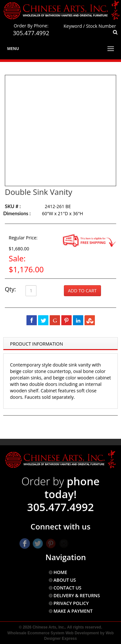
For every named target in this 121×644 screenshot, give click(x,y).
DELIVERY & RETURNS (77, 595)
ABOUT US (65, 580)
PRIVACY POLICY (71, 603)
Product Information (36, 344)
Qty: (10, 289)
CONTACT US (68, 588)
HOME (60, 572)
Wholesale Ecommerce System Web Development (53, 633)
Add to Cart (82, 291)
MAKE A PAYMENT (73, 611)
